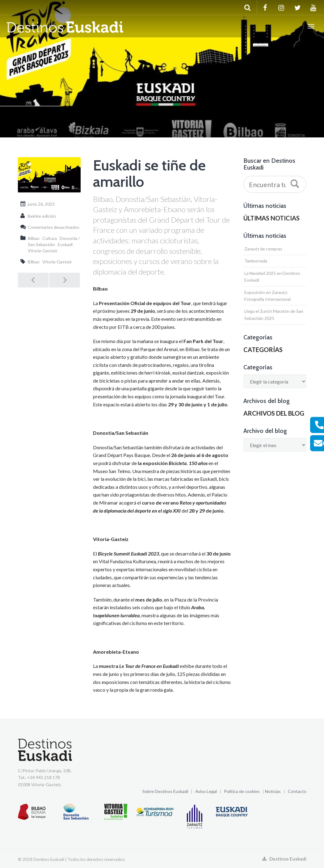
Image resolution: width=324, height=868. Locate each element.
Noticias (273, 791)
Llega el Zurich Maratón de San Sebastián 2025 (274, 314)
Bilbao (34, 238)
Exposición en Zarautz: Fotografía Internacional (267, 296)
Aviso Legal (206, 791)
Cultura (50, 238)
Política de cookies (242, 791)
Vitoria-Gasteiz (42, 251)
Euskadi (65, 244)
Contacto (297, 791)
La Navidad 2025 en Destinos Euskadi (272, 277)
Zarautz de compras (263, 249)
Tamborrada (256, 261)
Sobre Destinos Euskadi (165, 791)
